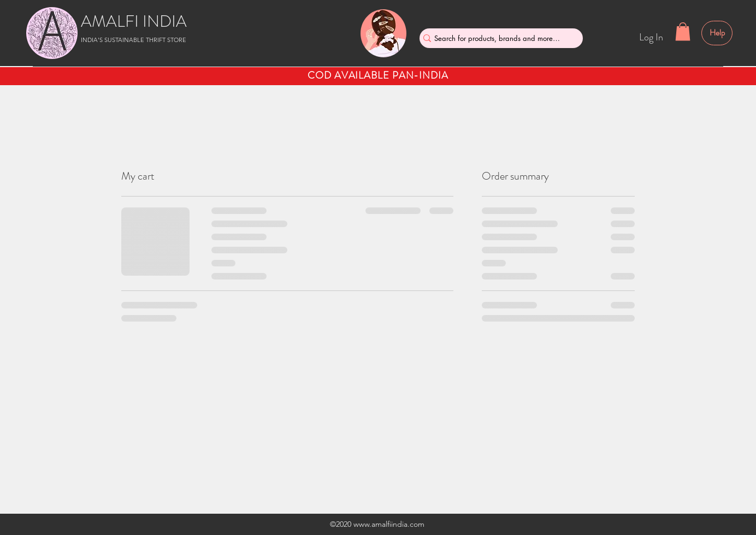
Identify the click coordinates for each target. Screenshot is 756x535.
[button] (683, 31)
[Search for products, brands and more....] (497, 38)
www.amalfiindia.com (389, 524)
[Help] (717, 33)
